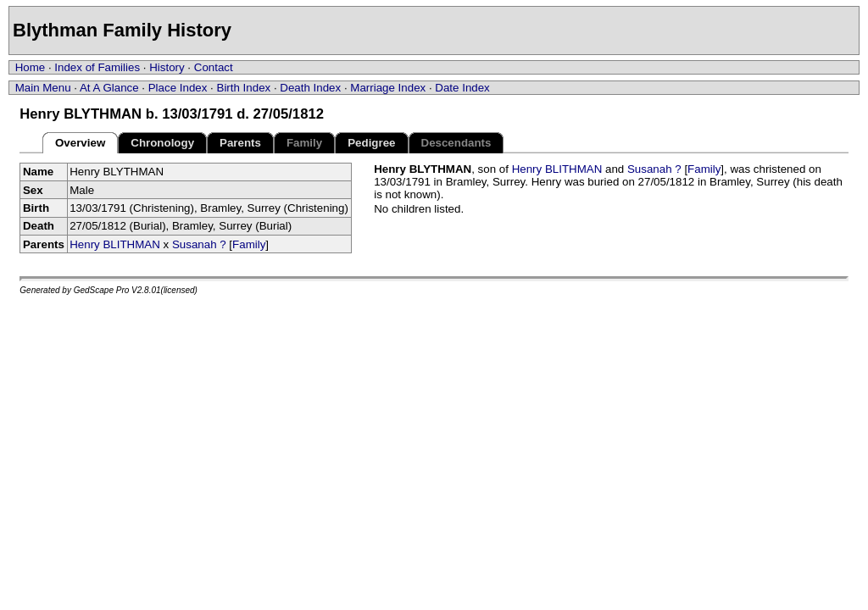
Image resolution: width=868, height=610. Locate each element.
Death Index (310, 88)
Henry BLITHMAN (115, 244)
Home (31, 67)
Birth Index (244, 88)
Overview (80, 143)
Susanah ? (199, 244)
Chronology (162, 143)
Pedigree (371, 143)
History (167, 67)
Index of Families (97, 67)
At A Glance (109, 88)
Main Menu (43, 88)
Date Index (462, 88)
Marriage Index (388, 88)
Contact (214, 67)
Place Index (178, 88)
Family (249, 244)
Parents (240, 143)
